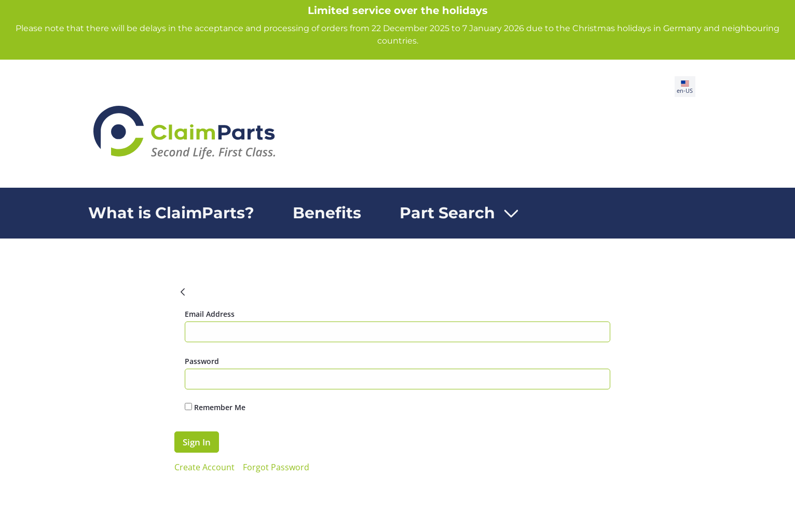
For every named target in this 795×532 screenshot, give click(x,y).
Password (202, 361)
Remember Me (215, 407)
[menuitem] (171, 213)
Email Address (210, 314)
